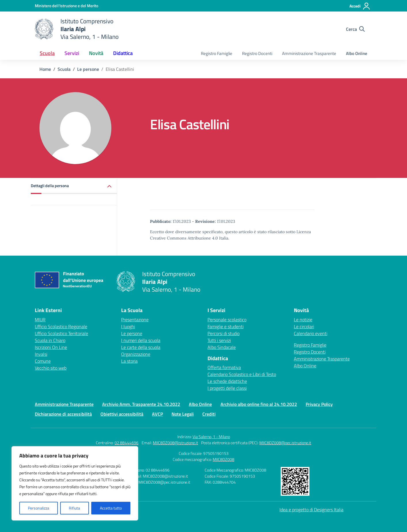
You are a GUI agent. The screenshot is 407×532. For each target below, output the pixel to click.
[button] (74, 186)
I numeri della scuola (141, 340)
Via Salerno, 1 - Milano (211, 437)
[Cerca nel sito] (355, 29)
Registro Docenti (257, 53)
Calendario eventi (311, 333)
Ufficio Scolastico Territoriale (61, 333)
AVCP (157, 414)
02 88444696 (127, 443)
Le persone (132, 333)
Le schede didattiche (227, 381)
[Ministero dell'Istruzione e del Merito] (66, 6)
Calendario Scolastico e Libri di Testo (242, 374)
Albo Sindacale (222, 347)
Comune (43, 361)
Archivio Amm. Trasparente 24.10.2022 (141, 404)
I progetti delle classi (227, 388)
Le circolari (304, 326)
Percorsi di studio (224, 333)
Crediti (209, 414)
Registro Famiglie (217, 53)
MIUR (40, 320)
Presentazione (135, 320)
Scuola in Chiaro (50, 340)
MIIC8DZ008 (224, 459)
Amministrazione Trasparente (309, 53)
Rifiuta (74, 508)
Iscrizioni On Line (51, 347)
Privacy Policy (319, 404)
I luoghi (128, 326)
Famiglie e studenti (226, 326)
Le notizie (303, 320)
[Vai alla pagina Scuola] (64, 69)
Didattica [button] (123, 53)
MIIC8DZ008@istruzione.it (175, 443)
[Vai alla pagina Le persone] (88, 69)
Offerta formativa (224, 367)
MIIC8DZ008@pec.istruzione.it (285, 443)
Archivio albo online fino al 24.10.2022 (259, 404)
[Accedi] (360, 6)
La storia (129, 361)
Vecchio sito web (51, 368)
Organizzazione (136, 354)
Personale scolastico (227, 320)
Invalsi (41, 354)
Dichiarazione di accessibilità (63, 414)
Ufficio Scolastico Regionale (61, 326)
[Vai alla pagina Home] (45, 69)
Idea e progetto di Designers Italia (311, 510)
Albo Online (357, 53)
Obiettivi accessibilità (122, 414)
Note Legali (183, 414)
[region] (75, 483)
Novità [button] (96, 53)
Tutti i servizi (219, 340)
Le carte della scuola (141, 347)
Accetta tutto (111, 508)
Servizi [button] (72, 53)
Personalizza (39, 508)
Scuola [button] (47, 53)
